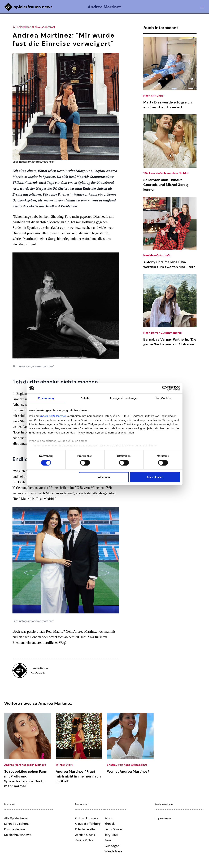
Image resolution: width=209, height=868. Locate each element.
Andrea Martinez (104, 7)
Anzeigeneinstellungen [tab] (124, 398)
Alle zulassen (155, 477)
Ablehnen (104, 477)
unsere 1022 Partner (53, 416)
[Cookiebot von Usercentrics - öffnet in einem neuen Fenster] (165, 388)
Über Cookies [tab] (163, 398)
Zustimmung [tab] (46, 398)
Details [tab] (85, 398)
